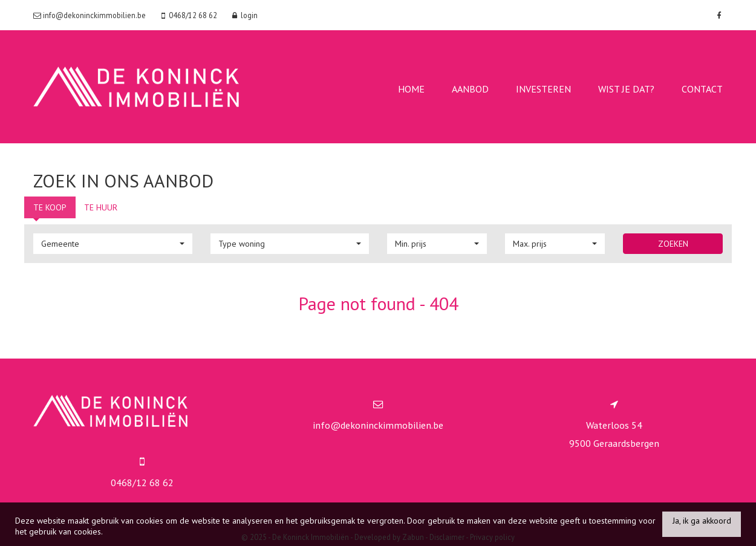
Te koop (50, 207)
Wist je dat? (626, 89)
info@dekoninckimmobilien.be (378, 425)
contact (702, 89)
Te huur (101, 207)
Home (411, 89)
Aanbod (470, 89)
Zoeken (673, 244)
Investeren (543, 89)
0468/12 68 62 (142, 483)
